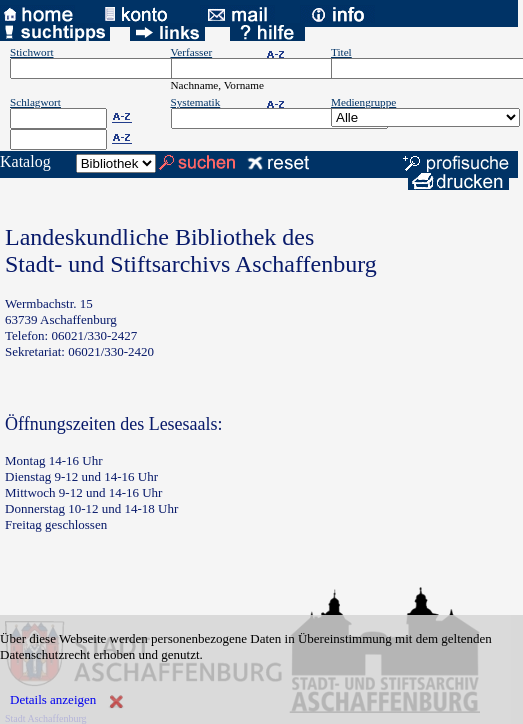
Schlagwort (35, 102)
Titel (341, 52)
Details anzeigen (53, 699)
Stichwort (32, 52)
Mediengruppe (363, 102)
